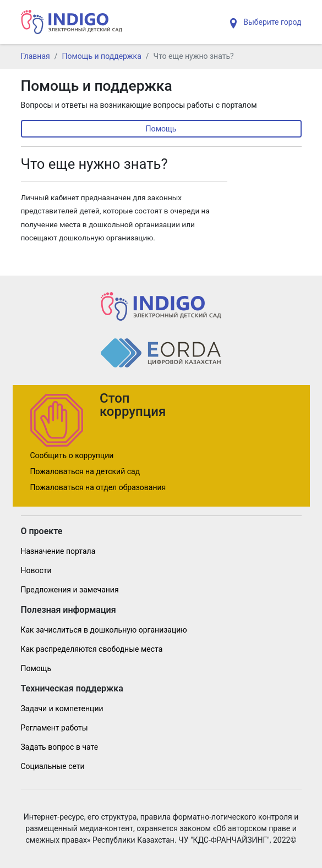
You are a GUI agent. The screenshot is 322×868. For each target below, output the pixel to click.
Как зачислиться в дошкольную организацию (104, 630)
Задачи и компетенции (62, 708)
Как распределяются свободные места (92, 649)
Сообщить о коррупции (72, 455)
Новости (36, 570)
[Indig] (72, 22)
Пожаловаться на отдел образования (98, 487)
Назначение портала (58, 551)
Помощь (161, 129)
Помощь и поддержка (102, 56)
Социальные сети (53, 766)
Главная (36, 56)
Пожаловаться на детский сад (85, 471)
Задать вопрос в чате (60, 747)
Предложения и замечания (70, 590)
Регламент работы (54, 728)
